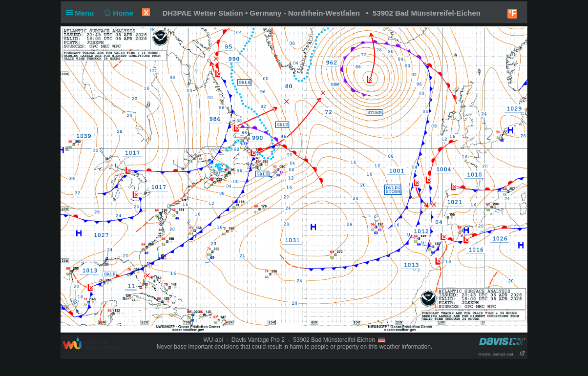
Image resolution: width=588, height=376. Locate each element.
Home (118, 13)
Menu (82, 13)
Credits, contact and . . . (502, 354)
